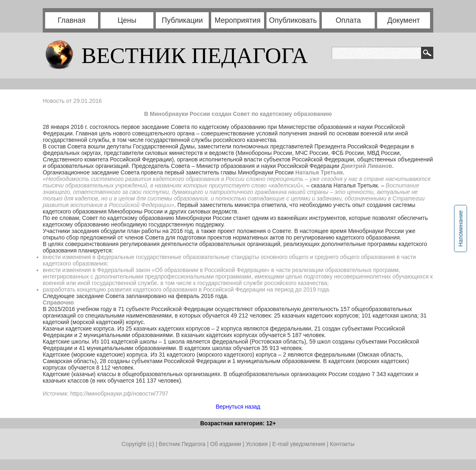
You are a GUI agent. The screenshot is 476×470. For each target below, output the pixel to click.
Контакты (342, 444)
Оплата (348, 20)
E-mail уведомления (299, 444)
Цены (127, 20)
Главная (72, 20)
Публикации (182, 20)
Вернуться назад (238, 407)
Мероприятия (238, 20)
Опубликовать (293, 20)
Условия (258, 444)
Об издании (226, 444)
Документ (404, 20)
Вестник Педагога (183, 444)
